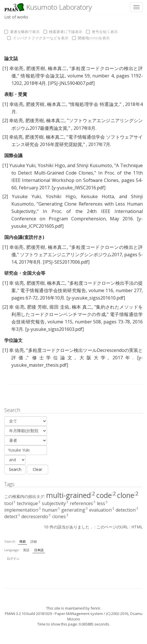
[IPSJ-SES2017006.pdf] (66, 262)
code (106, 495)
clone (128, 495)
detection (127, 510)
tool (10, 503)
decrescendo (36, 516)
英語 (26, 550)
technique (29, 503)
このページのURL (112, 527)
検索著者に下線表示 (63, 32)
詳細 (34, 541)
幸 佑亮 (17, 283)
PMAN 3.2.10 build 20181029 (28, 614)
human (51, 510)
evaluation (102, 510)
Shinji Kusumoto (94, 165)
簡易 (23, 541)
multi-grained (71, 495)
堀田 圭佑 (59, 307)
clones (60, 516)
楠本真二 (57, 68)
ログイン (13, 558)
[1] (5, 68)
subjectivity (55, 503)
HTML (137, 527)
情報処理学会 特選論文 (94, 104)
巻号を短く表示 (102, 32)
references (83, 503)
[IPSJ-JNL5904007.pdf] (71, 83)
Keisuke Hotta (97, 196)
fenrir (95, 608)
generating (75, 510)
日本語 (39, 550)
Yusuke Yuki (23, 165)
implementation (23, 510)
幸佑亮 (17, 68)
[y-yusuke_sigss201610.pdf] (96, 298)
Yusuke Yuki (26, 196)
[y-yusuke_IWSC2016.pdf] (78, 188)
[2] (5, 120)
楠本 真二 (82, 307)
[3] (5, 137)
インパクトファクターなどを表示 (38, 38)
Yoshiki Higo (61, 196)
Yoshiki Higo (51, 165)
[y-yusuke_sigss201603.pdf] (54, 329)
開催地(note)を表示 (91, 38)
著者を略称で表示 (22, 32)
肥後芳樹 (36, 68)
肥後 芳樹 (37, 307)
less (102, 503)
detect (12, 516)
